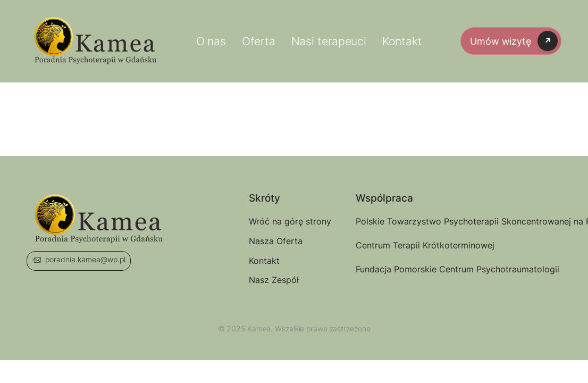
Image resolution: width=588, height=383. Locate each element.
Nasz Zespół (274, 280)
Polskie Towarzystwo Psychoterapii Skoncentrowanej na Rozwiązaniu (392, 221)
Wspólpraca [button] (384, 199)
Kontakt (264, 261)
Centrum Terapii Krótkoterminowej (392, 245)
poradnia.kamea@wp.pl (85, 259)
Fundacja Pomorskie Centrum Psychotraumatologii (392, 269)
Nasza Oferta (276, 241)
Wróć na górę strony (285, 221)
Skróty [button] (264, 199)
